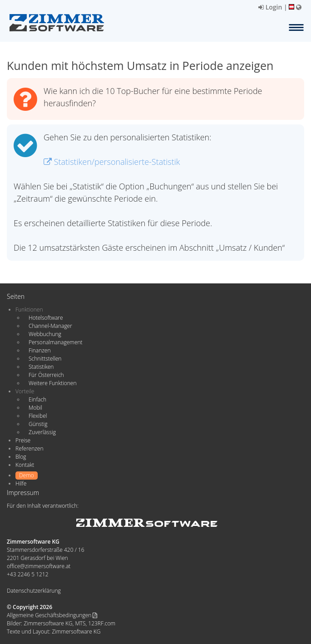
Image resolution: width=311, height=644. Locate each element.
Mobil (35, 408)
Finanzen (39, 350)
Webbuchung (45, 334)
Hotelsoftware (46, 318)
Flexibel (38, 416)
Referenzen (29, 448)
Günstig (38, 424)
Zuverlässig (42, 432)
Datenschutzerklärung (34, 591)
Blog (21, 457)
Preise (23, 440)
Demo (27, 475)
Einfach (37, 399)
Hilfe (21, 483)
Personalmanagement (56, 342)
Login (270, 7)
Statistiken (41, 367)
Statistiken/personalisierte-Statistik (112, 162)
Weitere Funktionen (53, 383)
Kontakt (25, 465)
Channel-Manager (50, 326)
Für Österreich (46, 375)
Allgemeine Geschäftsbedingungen (52, 615)
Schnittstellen (45, 359)
